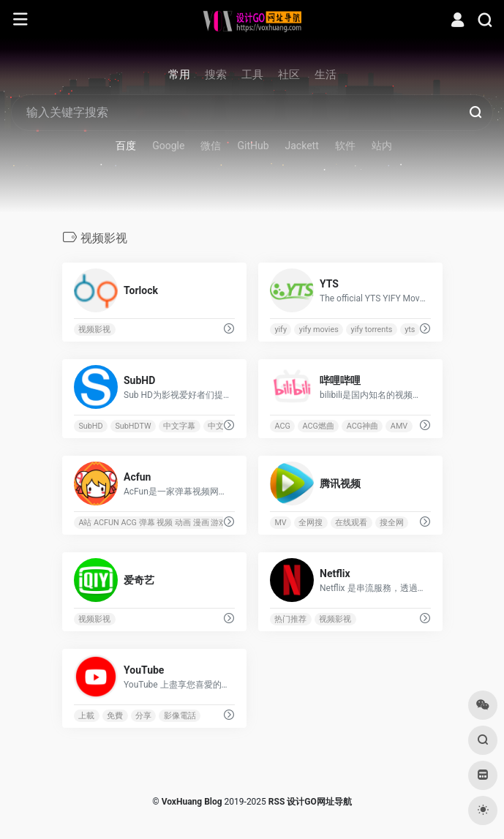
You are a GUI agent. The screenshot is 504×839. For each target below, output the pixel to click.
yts (410, 330)
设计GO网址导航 (319, 802)
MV (280, 523)
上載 (86, 716)
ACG (282, 426)
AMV (398, 426)
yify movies (318, 330)
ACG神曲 (362, 426)
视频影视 (94, 330)
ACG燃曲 (318, 426)
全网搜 (311, 523)
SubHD (90, 426)
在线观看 (351, 523)
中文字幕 (179, 426)
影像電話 (179, 716)
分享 (143, 716)
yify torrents (371, 330)
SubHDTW (133, 426)
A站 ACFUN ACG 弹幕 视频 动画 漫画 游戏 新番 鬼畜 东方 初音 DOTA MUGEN (214, 523)
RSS (277, 802)
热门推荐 (290, 619)
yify (281, 330)
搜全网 (392, 523)
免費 (115, 716)
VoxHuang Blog (192, 802)
